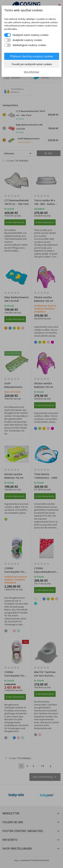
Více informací (32, 72)
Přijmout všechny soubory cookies (32, 56)
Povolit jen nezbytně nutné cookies (32, 64)
